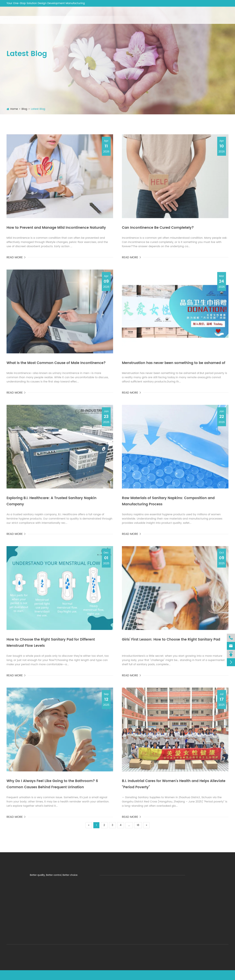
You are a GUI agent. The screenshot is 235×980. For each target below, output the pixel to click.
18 (138, 825)
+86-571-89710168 (139, 3)
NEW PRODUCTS (208, 15)
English (220, 3)
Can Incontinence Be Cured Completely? (158, 230)
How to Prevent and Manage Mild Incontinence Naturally (56, 230)
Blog (185, 15)
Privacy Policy (221, 975)
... (129, 825)
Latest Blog (38, 109)
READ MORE (16, 260)
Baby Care (127, 15)
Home (14, 109)
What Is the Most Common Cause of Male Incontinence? (56, 365)
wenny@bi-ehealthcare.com (182, 3)
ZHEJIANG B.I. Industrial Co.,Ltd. (40, 975)
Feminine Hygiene (74, 15)
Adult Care (104, 15)
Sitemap (201, 975)
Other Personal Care (159, 15)
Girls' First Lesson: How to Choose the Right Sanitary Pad (171, 642)
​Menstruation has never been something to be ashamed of (174, 365)
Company (45, 15)
